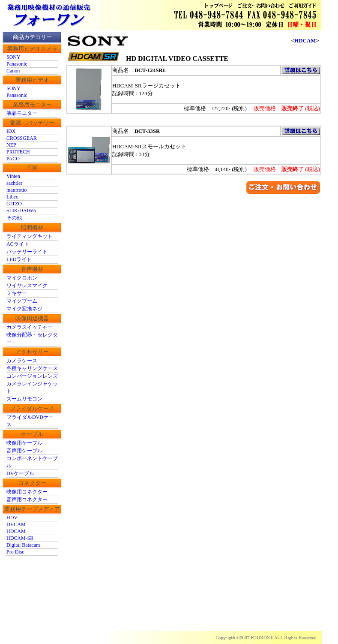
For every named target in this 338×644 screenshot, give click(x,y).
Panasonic (17, 64)
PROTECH (18, 152)
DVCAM (16, 524)
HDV (12, 518)
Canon (13, 71)
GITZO (14, 204)
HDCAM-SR (20, 538)
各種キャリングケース (32, 368)
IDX (11, 131)
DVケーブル (20, 473)
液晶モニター (22, 113)
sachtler (14, 183)
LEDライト (19, 259)
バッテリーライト (27, 252)
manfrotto (16, 190)
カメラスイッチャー (30, 327)
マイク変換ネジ (24, 309)
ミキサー (17, 293)
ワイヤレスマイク (27, 286)
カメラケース (22, 361)
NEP (11, 145)
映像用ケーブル (24, 443)
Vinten (13, 176)
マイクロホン (22, 278)
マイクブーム (22, 301)
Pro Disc (15, 552)
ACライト (18, 244)
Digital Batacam (23, 545)
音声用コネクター (27, 500)
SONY (13, 57)
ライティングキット (30, 236)
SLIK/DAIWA (21, 211)
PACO (13, 159)
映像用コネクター (27, 492)
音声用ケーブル (24, 451)
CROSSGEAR (22, 138)
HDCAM (16, 531)
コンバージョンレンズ (32, 376)
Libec (12, 197)
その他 (14, 218)
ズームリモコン (24, 399)
